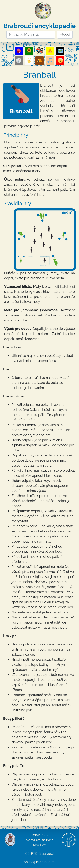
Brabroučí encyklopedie (40, 26)
